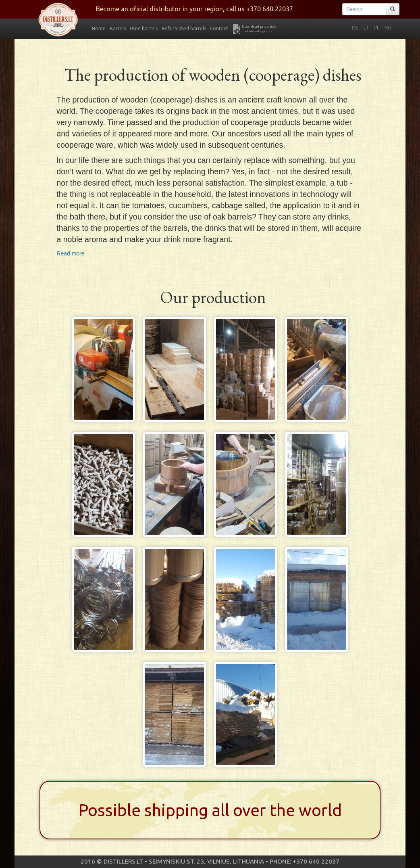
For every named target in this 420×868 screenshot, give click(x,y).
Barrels (118, 28)
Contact (219, 28)
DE (355, 28)
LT (366, 28)
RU (388, 28)
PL (377, 28)
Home (99, 28)
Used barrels (144, 28)
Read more (70, 253)
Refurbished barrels (184, 28)
